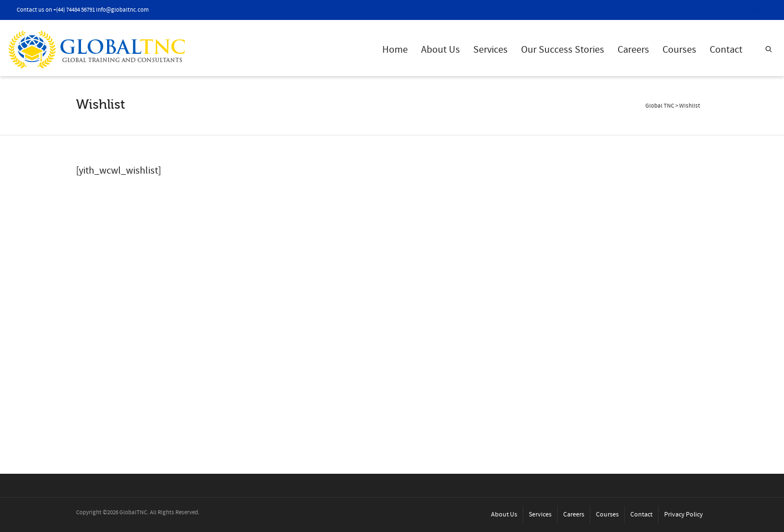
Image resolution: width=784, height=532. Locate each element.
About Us (441, 50)
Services (490, 50)
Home (395, 50)
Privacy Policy (684, 515)
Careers (633, 50)
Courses (679, 50)
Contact (726, 50)
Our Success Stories (563, 50)
